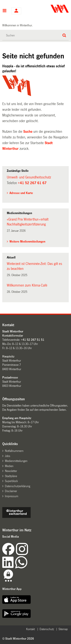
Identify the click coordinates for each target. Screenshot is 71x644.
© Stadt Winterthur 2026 (18, 639)
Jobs (8, 456)
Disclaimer (11, 491)
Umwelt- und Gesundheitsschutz (29, 177)
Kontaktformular (13, 336)
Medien (9, 466)
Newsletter (11, 471)
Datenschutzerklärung (18, 486)
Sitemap (63, 629)
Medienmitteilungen (16, 461)
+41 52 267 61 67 (32, 183)
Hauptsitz (8, 356)
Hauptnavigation (4, 11)
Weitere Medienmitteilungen (27, 241)
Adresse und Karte (21, 193)
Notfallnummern (14, 451)
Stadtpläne (11, 476)
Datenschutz (47, 629)
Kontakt (30, 629)
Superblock (11, 481)
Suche (28, 132)
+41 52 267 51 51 (33, 340)
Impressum (12, 496)
